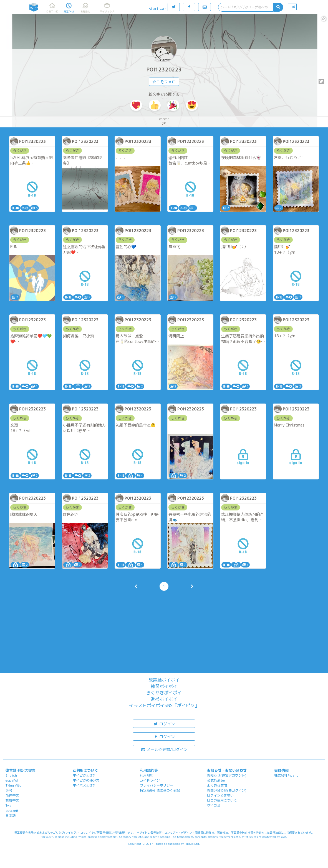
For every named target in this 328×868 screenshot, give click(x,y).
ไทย (8, 806)
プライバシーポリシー (157, 785)
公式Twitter (216, 780)
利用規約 (147, 775)
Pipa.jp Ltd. (192, 844)
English (11, 775)
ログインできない (220, 795)
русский (12, 811)
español (12, 780)
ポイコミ (214, 805)
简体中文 (12, 795)
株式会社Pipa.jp (286, 775)
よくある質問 (217, 785)
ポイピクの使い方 (86, 780)
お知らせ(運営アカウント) (227, 775)
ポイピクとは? (84, 775)
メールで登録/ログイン (164, 749)
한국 (9, 790)
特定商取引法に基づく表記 (160, 790)
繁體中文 (12, 800)
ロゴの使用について (222, 800)
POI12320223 (164, 70)
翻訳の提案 (27, 770)
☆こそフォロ (164, 82)
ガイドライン (150, 780)
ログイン (164, 724)
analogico (174, 844)
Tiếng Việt (13, 785)
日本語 (11, 816)
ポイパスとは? (84, 785)
